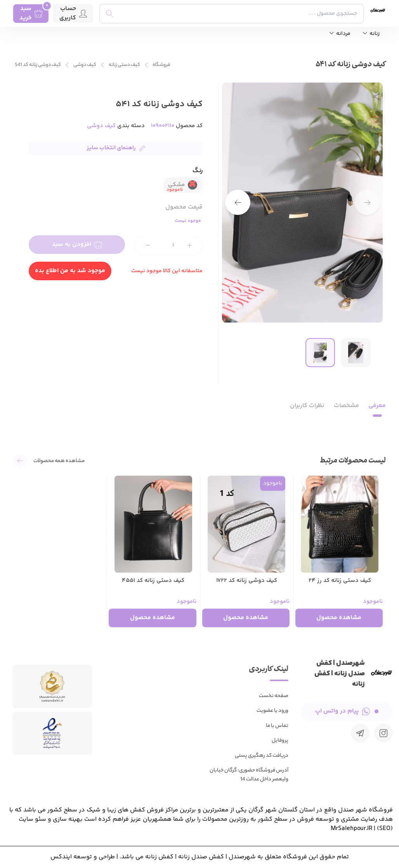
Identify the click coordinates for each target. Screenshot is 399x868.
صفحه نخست (274, 696)
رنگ (198, 171)
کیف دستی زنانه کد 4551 (153, 581)
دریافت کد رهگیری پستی (262, 756)
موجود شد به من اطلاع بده (70, 271)
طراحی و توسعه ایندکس (83, 857)
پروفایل (280, 741)
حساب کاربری (73, 14)
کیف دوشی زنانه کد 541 (38, 65)
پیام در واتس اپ (347, 711)
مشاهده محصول (339, 618)
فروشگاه (161, 65)
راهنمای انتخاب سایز (116, 148)
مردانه (340, 34)
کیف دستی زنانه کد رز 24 (340, 581)
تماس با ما (277, 726)
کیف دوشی (85, 65)
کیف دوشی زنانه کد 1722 (247, 581)
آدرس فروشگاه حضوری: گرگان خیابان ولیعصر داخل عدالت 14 (249, 775)
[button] (238, 203)
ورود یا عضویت (272, 711)
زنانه (371, 34)
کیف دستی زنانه (124, 65)
